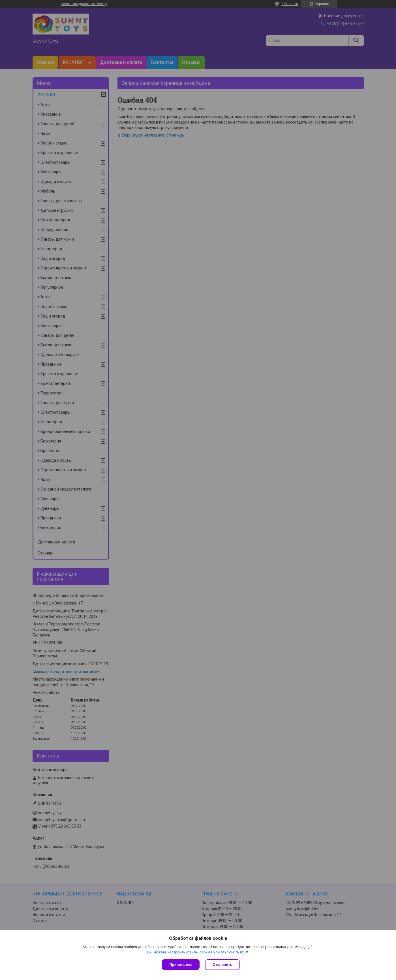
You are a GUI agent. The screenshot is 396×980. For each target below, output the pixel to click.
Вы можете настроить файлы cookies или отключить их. (196, 952)
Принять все (181, 965)
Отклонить (222, 965)
